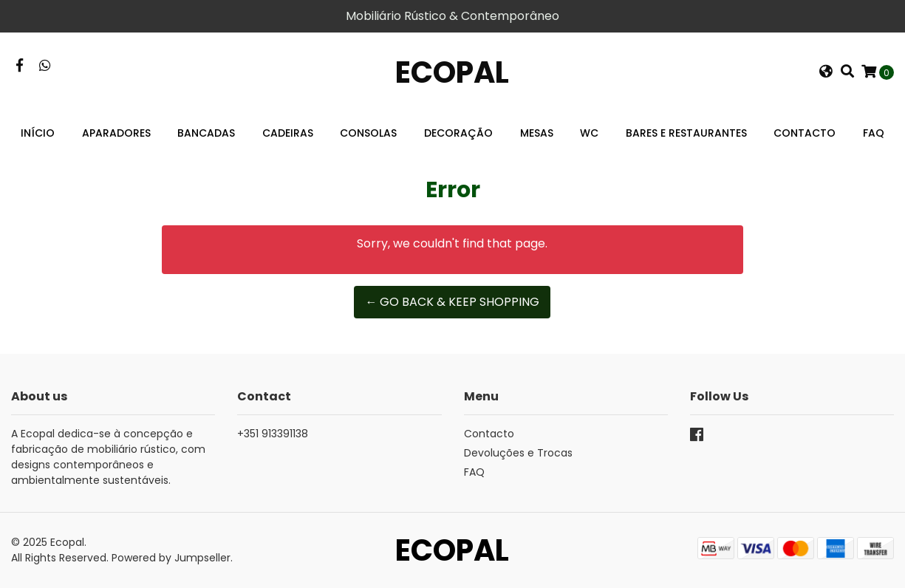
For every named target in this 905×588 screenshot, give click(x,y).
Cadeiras (288, 133)
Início (38, 133)
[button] (826, 72)
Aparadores (116, 133)
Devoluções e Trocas (518, 453)
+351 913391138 (273, 434)
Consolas (368, 133)
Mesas (537, 133)
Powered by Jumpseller (171, 558)
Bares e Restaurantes (686, 133)
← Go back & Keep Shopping (452, 302)
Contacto (805, 133)
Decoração (458, 133)
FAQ (874, 133)
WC (589, 133)
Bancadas (206, 133)
